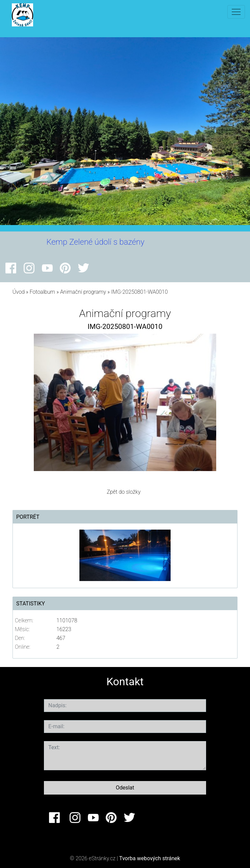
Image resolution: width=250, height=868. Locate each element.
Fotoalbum (42, 292)
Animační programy (83, 292)
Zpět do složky (124, 492)
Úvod (19, 292)
